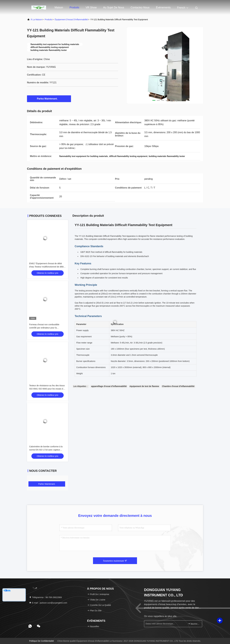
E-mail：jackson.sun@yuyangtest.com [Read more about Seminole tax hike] (48, 603)
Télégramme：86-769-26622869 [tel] (45, 597)
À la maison (36, 20)
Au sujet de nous (114, 7)
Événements (163, 7)
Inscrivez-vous (194, 624)
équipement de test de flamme (144, 386)
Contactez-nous (140, 7)
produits (48, 20)
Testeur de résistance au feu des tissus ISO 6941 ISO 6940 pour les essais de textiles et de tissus (47, 389)
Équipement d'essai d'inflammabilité (71, 20)
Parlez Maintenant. (49, 99)
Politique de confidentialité (42, 641)
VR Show (91, 7)
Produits (74, 7)
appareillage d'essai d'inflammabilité (109, 386)
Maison (59, 7)
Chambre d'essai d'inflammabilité (178, 386)
